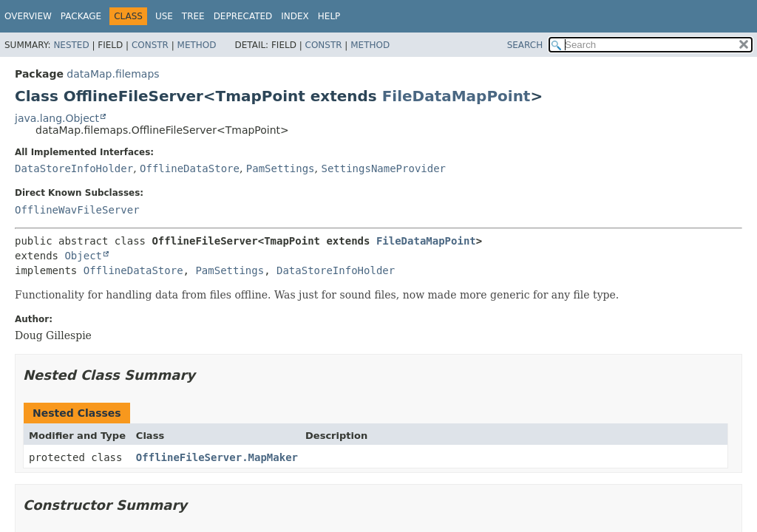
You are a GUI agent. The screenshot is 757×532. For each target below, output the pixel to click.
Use (164, 16)
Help (329, 16)
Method (197, 45)
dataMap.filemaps (113, 74)
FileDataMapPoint (456, 96)
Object (83, 256)
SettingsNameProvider (383, 168)
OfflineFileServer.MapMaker (217, 457)
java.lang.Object (57, 118)
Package (81, 16)
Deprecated (243, 16)
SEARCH (525, 45)
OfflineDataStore (190, 168)
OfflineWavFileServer (77, 210)
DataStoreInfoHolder (74, 168)
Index (295, 16)
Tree (193, 16)
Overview (28, 16)
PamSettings (281, 168)
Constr (150, 45)
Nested (71, 45)
